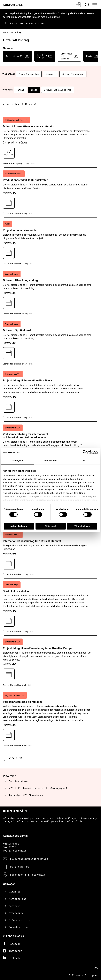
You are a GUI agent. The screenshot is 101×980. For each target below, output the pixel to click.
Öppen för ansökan (29, 74)
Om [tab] (83, 460)
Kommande (50, 74)
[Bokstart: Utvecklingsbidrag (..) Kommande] (50, 293)
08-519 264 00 (20, 867)
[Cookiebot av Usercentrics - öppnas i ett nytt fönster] (85, 452)
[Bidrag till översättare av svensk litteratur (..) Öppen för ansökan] (50, 141)
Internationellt (17, 56)
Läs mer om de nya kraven (26, 23)
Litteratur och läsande (69, 56)
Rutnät (20, 90)
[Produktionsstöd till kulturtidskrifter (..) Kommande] (50, 193)
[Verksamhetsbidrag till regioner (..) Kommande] (50, 720)
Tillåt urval (51, 526)
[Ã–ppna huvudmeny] (95, 5)
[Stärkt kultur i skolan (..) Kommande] (50, 607)
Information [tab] (50, 460)
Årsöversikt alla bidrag (58, 90)
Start (5, 32)
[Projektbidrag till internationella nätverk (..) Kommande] (50, 395)
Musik (92, 56)
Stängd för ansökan (73, 74)
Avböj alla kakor (19, 526)
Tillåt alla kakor (82, 526)
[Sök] (87, 5)
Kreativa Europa (45, 56)
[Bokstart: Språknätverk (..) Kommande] (50, 343)
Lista (34, 90)
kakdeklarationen (45, 500)
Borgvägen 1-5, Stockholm (28, 875)
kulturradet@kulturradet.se (29, 859)
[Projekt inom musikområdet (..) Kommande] (50, 243)
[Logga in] (79, 5)
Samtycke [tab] (18, 460)
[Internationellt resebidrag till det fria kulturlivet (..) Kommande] (50, 553)
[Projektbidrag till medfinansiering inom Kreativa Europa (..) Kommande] (50, 662)
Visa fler (15, 758)
